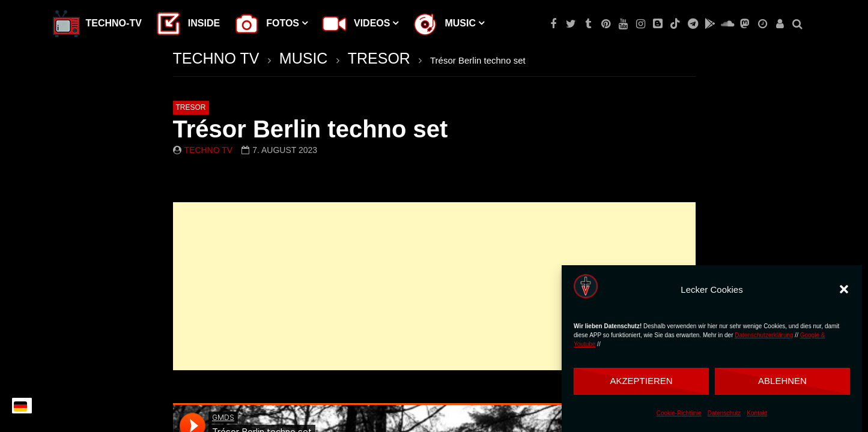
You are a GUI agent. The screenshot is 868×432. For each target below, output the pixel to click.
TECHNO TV (216, 58)
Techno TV (209, 150)
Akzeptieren (641, 381)
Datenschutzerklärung (764, 335)
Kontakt (757, 413)
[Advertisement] (434, 286)
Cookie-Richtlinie (679, 413)
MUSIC (304, 58)
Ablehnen (782, 381)
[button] (844, 289)
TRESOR (379, 58)
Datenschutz (724, 413)
